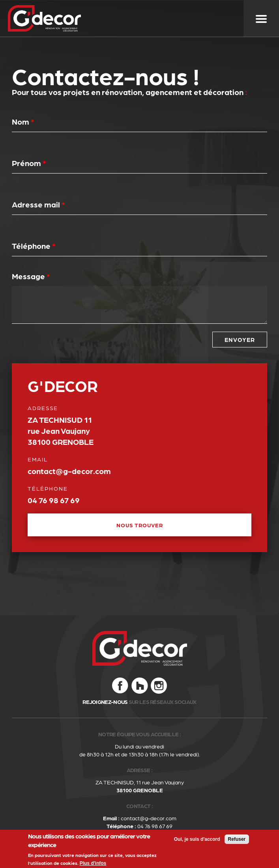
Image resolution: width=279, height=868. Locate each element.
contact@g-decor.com (149, 818)
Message (31, 276)
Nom (23, 121)
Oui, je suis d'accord (197, 841)
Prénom (29, 163)
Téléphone (34, 246)
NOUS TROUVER (140, 525)
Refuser (237, 841)
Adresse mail (38, 204)
